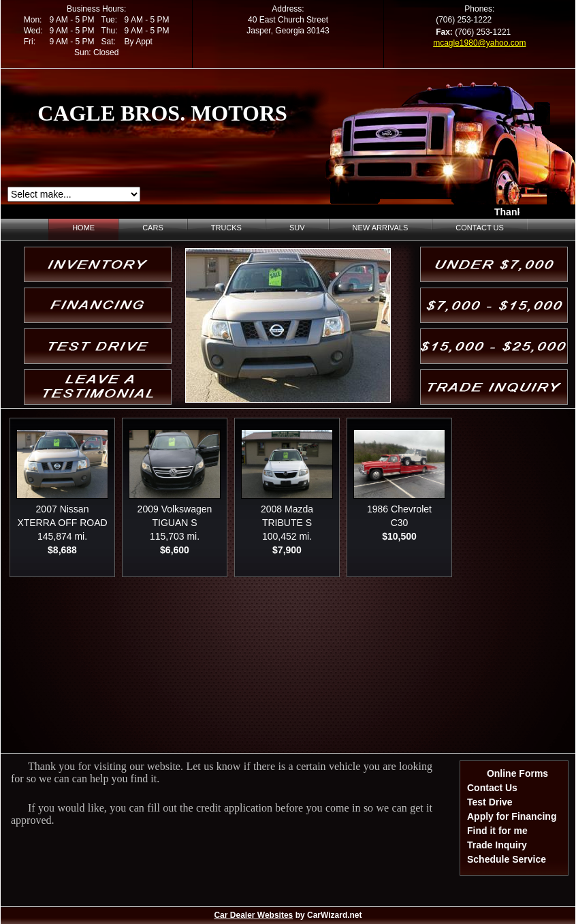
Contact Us (492, 788)
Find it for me (497, 831)
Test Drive (490, 802)
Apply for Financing (512, 816)
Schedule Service (507, 859)
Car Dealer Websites (253, 915)
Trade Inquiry (497, 845)
